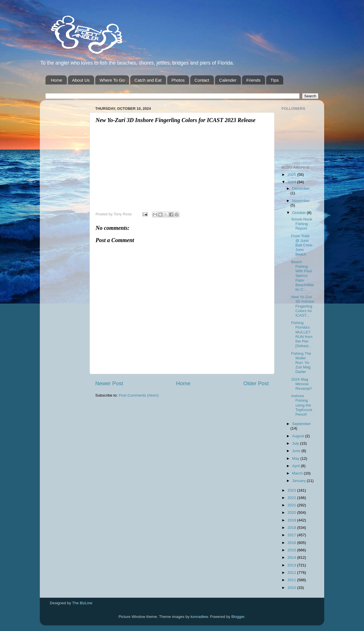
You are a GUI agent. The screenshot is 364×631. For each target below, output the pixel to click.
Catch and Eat (148, 80)
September (301, 424)
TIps (275, 80)
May (296, 458)
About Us (81, 80)
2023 (292, 490)
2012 (292, 573)
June (297, 451)
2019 (292, 520)
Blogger (238, 617)
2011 (292, 580)
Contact (202, 80)
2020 (292, 513)
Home (57, 80)
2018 (292, 528)
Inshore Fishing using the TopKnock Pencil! (302, 405)
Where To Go (112, 80)
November (301, 201)
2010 (292, 588)
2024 (292, 182)
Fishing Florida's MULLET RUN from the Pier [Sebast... (302, 334)
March (298, 473)
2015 (292, 550)
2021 (292, 505)
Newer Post (109, 383)
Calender (228, 80)
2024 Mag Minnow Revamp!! (302, 384)
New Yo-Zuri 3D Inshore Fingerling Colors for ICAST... (303, 306)
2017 (292, 535)
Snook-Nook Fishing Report (302, 224)
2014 (292, 557)
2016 (292, 543)
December (301, 188)
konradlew (199, 617)
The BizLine (82, 603)
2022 (292, 498)
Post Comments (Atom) (139, 395)
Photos (178, 80)
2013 (292, 565)
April (296, 466)
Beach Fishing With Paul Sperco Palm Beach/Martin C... (303, 276)
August (299, 436)
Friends (253, 80)
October (299, 213)
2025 (292, 175)
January (299, 481)
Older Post (256, 383)
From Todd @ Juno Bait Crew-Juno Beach (302, 245)
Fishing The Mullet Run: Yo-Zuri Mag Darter (301, 363)
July (296, 443)
